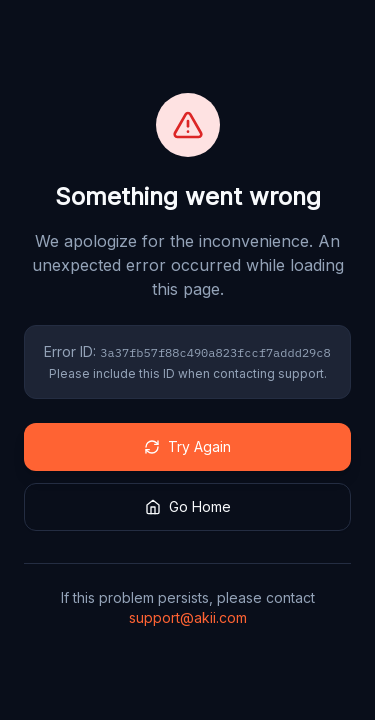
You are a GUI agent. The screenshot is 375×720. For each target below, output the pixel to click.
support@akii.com (188, 617)
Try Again (187, 446)
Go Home (188, 506)
